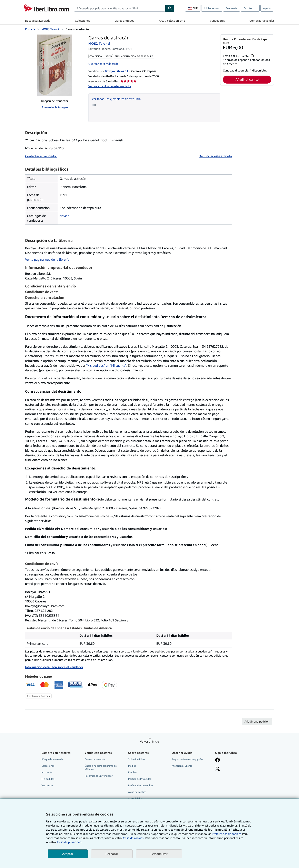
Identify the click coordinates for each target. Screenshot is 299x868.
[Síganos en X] (218, 769)
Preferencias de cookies (227, 834)
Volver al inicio (149, 741)
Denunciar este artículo (215, 156)
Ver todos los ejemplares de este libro (116, 99)
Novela (64, 216)
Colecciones (82, 21)
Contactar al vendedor (41, 156)
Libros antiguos (124, 21)
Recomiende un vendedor (99, 776)
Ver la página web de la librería (47, 259)
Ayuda (267, 8)
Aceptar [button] (68, 854)
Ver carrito (47, 785)
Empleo (132, 772)
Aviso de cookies (137, 792)
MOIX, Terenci (50, 29)
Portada (30, 29)
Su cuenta (232, 8)
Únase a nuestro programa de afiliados (101, 767)
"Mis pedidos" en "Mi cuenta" (106, 365)
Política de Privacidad (140, 779)
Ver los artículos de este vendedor (110, 86)
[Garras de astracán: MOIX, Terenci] (55, 65)
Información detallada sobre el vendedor (54, 667)
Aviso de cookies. (133, 838)
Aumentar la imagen (55, 107)
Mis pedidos (48, 779)
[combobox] (120, 8)
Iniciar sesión (212, 8)
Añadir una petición (257, 721)
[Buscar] (170, 8)
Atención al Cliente (182, 766)
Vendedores (217, 21)
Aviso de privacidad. (69, 842)
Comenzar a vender (262, 21)
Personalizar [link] (159, 854)
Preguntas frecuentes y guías (187, 759)
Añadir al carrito (247, 79)
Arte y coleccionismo (172, 21)
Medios (132, 766)
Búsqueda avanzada (38, 21)
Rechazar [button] (112, 854)
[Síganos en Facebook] (218, 760)
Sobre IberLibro (136, 759)
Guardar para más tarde (103, 64)
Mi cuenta (47, 772)
